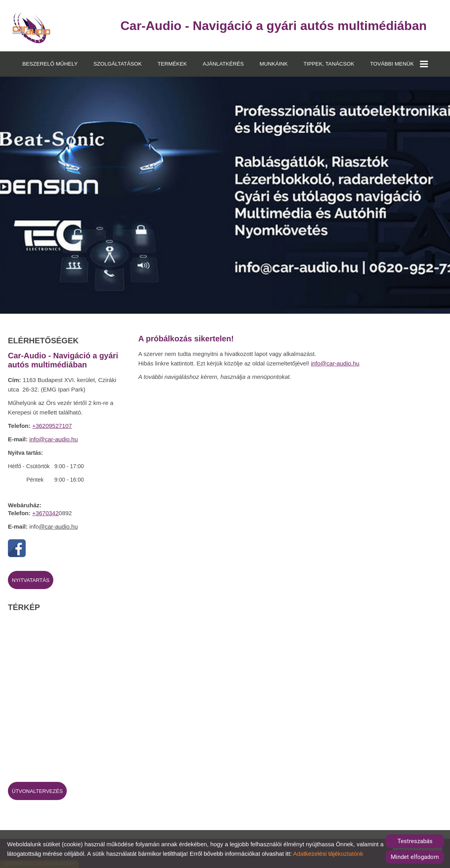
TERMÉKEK (172, 64)
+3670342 (45, 513)
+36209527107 (52, 426)
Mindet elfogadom (415, 857)
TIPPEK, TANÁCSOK (329, 64)
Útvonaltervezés (37, 791)
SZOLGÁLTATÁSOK (117, 64)
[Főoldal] (31, 28)
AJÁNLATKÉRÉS (223, 64)
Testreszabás (415, 841)
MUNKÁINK (274, 64)
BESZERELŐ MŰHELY (50, 64)
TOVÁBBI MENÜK (399, 64)
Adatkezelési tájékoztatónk (328, 854)
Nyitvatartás (31, 580)
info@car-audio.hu (54, 439)
